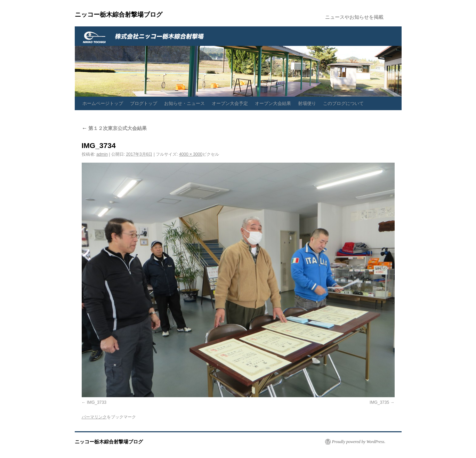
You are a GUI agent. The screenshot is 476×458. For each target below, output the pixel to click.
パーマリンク (94, 417)
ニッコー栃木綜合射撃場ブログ (119, 15)
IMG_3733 (97, 402)
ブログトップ (144, 103)
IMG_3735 (379, 402)
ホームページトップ (103, 103)
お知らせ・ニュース (184, 103)
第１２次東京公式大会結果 (114, 128)
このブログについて (343, 103)
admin (102, 154)
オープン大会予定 (230, 103)
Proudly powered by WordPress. (359, 442)
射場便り (307, 103)
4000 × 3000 (191, 154)
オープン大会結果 (273, 103)
